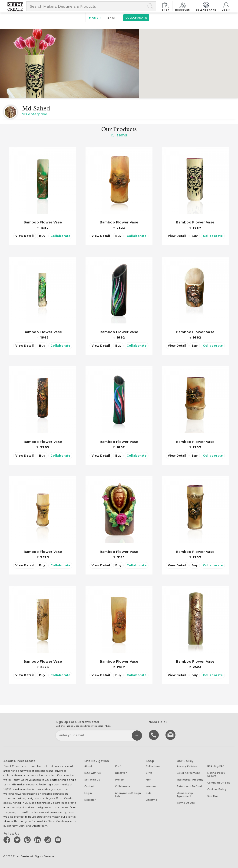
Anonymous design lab (128, 794)
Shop (167, 6)
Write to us (171, 734)
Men (149, 779)
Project (120, 779)
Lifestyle (151, 800)
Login (226, 6)
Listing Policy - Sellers (217, 774)
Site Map (213, 796)
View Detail (25, 236)
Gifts (149, 773)
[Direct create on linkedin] (38, 839)
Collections (153, 766)
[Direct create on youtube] (59, 839)
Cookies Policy (217, 789)
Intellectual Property (190, 779)
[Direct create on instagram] (49, 839)
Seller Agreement (188, 773)
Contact (89, 786)
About (88, 766)
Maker (95, 18)
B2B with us (93, 773)
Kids (149, 793)
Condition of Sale (219, 782)
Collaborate (206, 6)
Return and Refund (189, 786)
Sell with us (92, 779)
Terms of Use (186, 803)
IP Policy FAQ (216, 766)
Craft (118, 766)
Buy (42, 236)
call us (154, 734)
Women (151, 786)
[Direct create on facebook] (8, 839)
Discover (184, 6)
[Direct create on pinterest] (28, 839)
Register (90, 800)
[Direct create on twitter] (18, 839)
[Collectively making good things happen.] (17, 7)
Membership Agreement (185, 794)
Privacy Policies (187, 766)
